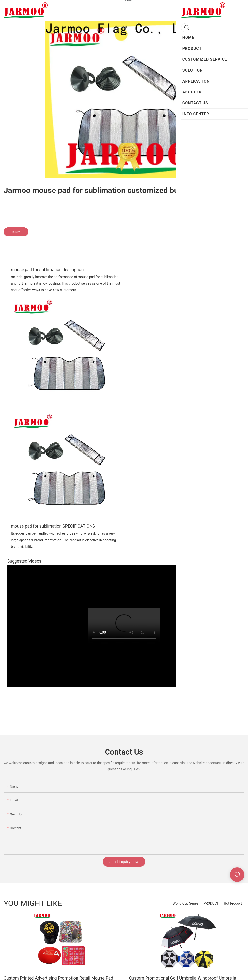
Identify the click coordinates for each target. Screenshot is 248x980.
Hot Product (233, 903)
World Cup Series (186, 903)
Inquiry (16, 232)
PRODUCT (211, 903)
